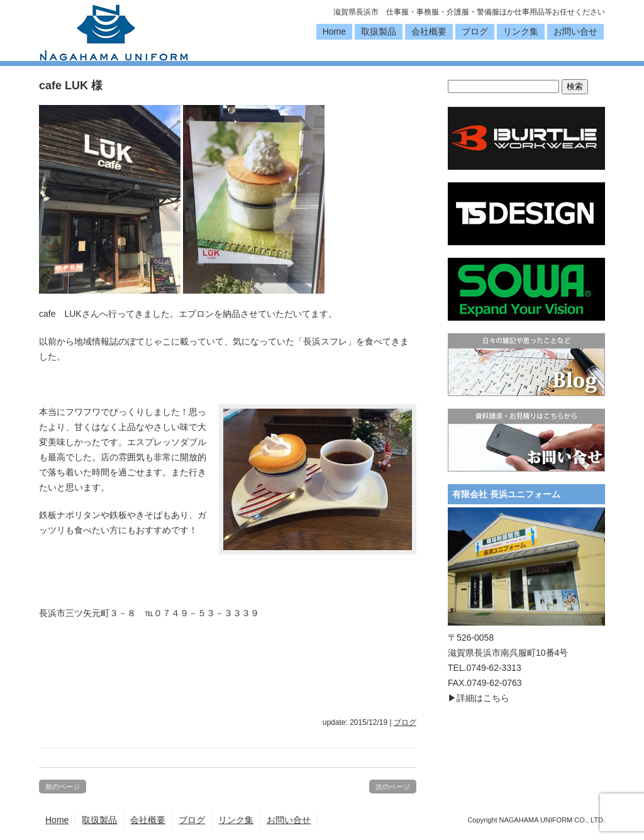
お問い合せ (575, 31)
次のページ (393, 787)
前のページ (63, 787)
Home (334, 31)
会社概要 (429, 31)
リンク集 (521, 31)
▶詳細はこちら (479, 698)
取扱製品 (379, 31)
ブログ (475, 31)
